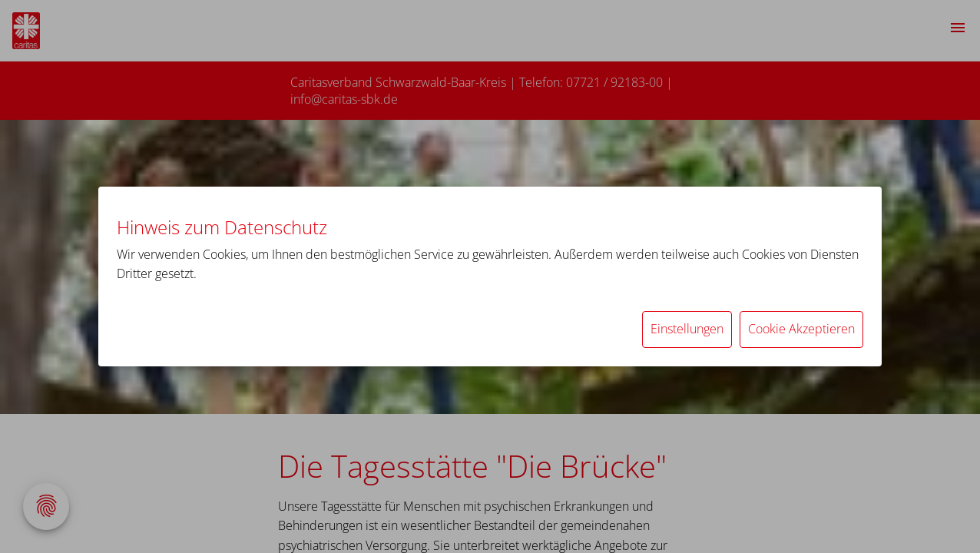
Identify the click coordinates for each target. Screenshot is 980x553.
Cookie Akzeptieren (801, 329)
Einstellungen (687, 329)
